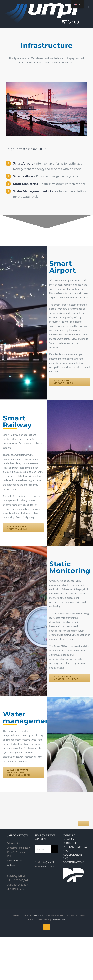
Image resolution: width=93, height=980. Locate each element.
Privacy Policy (58, 920)
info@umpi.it (48, 862)
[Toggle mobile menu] (88, 7)
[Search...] (43, 849)
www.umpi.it (47, 866)
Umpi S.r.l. (39, 915)
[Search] (54, 849)
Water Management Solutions (35, 191)
